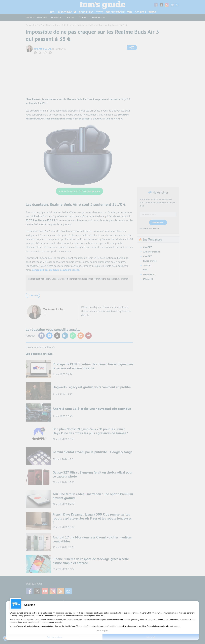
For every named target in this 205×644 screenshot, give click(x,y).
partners (27, 613)
